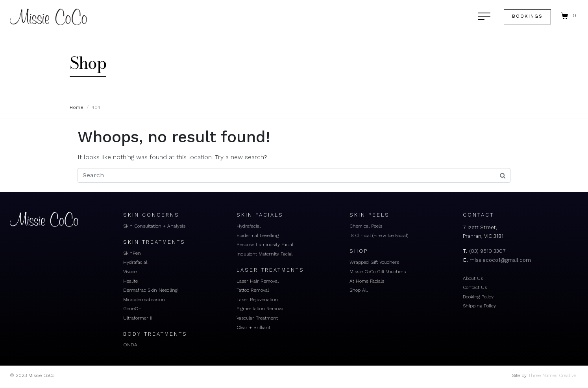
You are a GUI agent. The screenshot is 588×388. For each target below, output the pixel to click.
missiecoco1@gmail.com (500, 260)
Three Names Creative (552, 375)
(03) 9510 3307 (487, 251)
